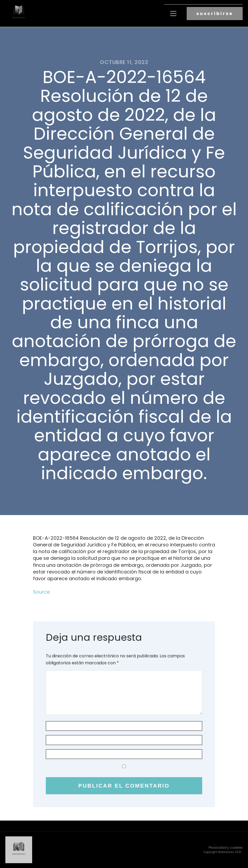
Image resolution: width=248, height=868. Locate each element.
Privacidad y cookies (226, 847)
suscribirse (215, 14)
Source (41, 592)
